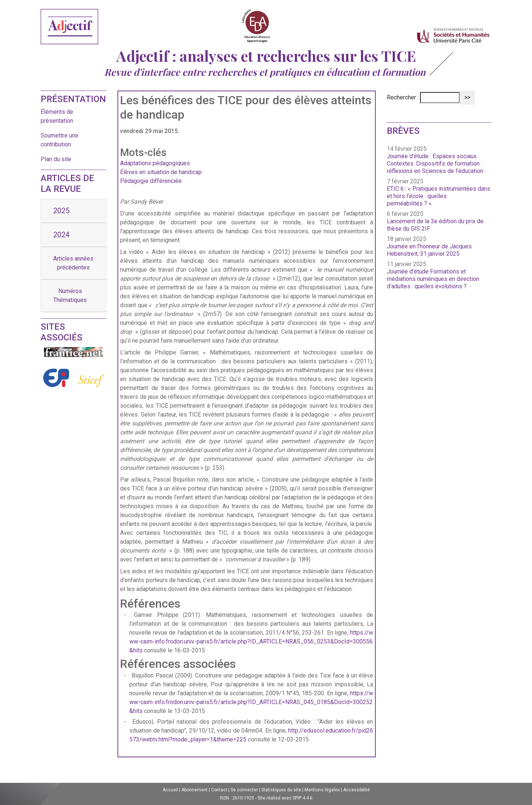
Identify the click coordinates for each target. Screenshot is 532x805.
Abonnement (195, 790)
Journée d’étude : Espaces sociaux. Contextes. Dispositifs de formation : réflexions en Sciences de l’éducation (435, 164)
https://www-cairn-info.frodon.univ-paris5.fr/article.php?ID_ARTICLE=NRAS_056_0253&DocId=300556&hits (251, 641)
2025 (61, 211)
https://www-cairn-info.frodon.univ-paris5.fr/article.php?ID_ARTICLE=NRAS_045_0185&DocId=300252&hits (251, 702)
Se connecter (244, 790)
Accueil (170, 790)
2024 (61, 235)
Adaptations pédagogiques (155, 163)
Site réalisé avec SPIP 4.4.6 (285, 798)
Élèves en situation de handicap (161, 172)
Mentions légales (322, 790)
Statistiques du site (281, 790)
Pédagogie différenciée (151, 181)
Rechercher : (403, 97)
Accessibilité (357, 790)
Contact (219, 790)
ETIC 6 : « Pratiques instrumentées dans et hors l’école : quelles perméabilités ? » (439, 196)
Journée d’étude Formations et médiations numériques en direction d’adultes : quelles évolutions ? (433, 279)
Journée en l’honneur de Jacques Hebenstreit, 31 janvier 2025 (429, 250)
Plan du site (56, 159)
